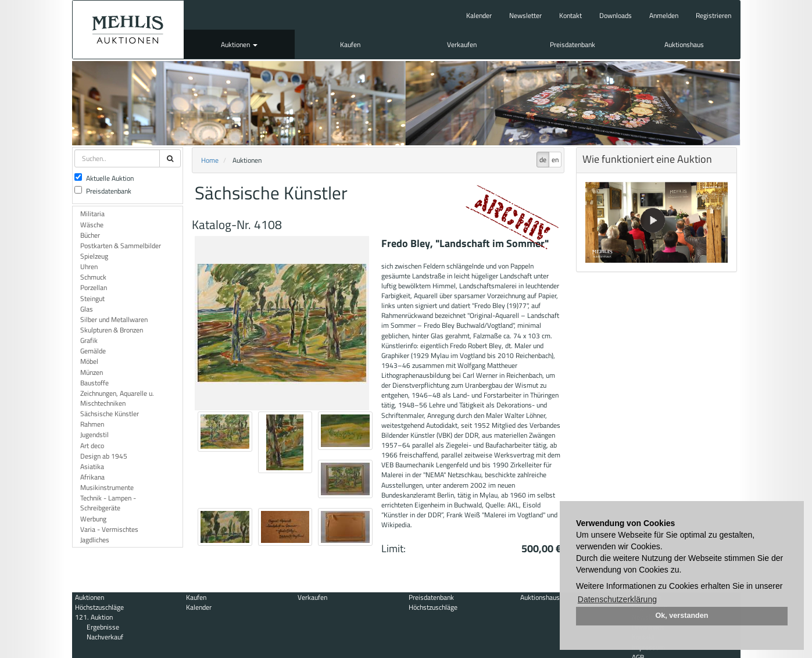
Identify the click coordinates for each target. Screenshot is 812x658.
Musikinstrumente (107, 487)
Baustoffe (94, 383)
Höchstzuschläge (99, 607)
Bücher (90, 235)
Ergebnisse (103, 627)
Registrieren (713, 15)
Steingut (92, 298)
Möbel (89, 361)
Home (210, 160)
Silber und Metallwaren (114, 319)
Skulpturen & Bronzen (112, 330)
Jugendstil (94, 435)
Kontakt (570, 15)
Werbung (93, 519)
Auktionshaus (684, 44)
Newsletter (525, 15)
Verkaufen (462, 44)
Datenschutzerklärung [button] (617, 599)
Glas (87, 309)
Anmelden (664, 15)
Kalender (479, 15)
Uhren (89, 267)
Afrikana (92, 477)
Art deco (92, 446)
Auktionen (239, 44)
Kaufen (350, 44)
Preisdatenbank (573, 44)
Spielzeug (94, 256)
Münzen (92, 372)
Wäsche (92, 225)
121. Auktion (94, 617)
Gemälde (93, 351)
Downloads (616, 15)
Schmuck (93, 277)
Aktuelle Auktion (104, 178)
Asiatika (92, 466)
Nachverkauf (105, 637)
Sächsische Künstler (110, 414)
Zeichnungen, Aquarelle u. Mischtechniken (117, 398)
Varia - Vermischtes (109, 529)
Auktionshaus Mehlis (128, 30)
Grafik (89, 340)
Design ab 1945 (104, 456)
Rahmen (92, 424)
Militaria (92, 214)
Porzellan (94, 287)
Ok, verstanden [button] (682, 616)
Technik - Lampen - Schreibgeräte (108, 503)
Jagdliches (95, 540)
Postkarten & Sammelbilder (121, 246)
